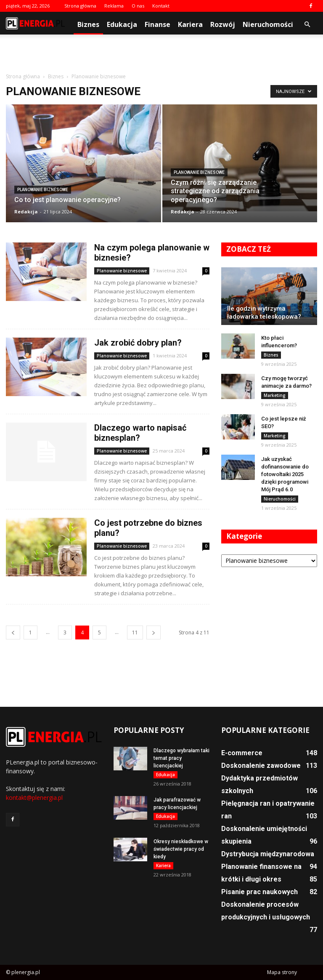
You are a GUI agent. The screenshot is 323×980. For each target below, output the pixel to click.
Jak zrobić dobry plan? (138, 343)
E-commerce (242, 753)
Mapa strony (282, 972)
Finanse (158, 24)
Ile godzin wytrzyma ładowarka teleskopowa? (264, 313)
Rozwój (223, 24)
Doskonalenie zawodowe (261, 766)
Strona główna (80, 6)
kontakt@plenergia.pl (34, 798)
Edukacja (122, 24)
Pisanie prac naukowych (259, 892)
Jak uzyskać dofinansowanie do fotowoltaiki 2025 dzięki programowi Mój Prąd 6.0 (285, 474)
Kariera (190, 24)
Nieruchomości (268, 24)
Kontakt (161, 6)
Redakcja (26, 212)
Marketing (275, 395)
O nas (138, 6)
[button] (307, 24)
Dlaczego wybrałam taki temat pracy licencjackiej (181, 758)
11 (135, 632)
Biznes (88, 24)
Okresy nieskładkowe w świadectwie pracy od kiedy (181, 849)
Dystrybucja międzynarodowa (268, 854)
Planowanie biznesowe (43, 190)
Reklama (114, 6)
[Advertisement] (161, 53)
